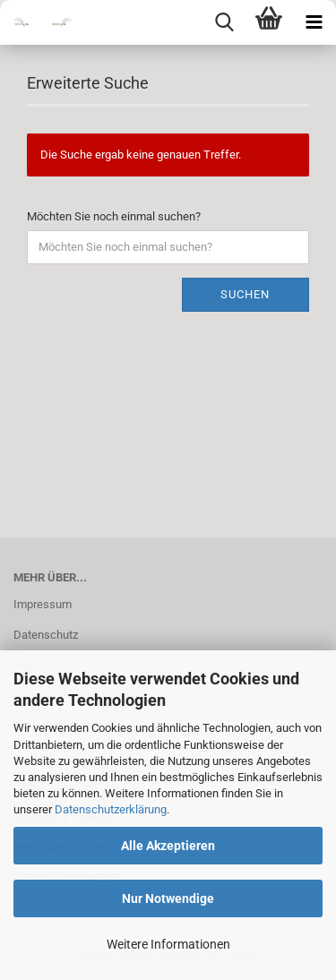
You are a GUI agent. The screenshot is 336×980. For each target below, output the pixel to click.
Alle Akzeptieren (168, 846)
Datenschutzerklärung (111, 809)
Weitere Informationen (168, 944)
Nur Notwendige (168, 898)
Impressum (43, 604)
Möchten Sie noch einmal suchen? (114, 216)
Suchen (245, 294)
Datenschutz (46, 635)
